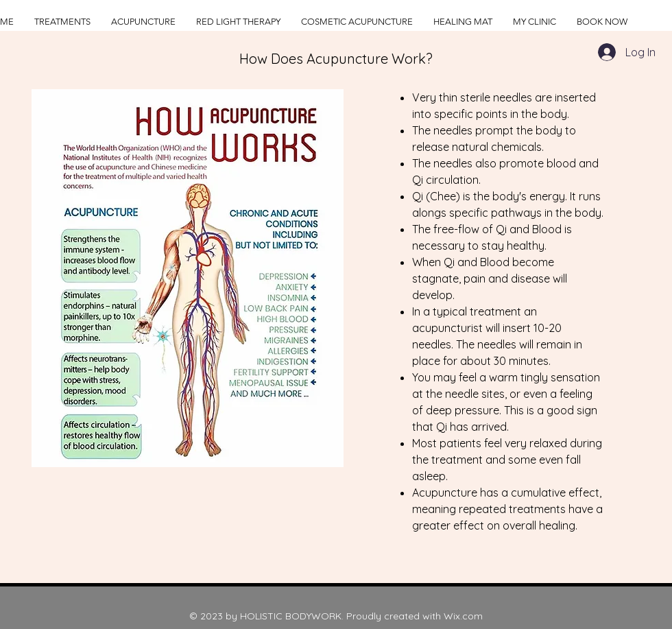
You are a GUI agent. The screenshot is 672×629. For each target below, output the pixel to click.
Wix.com (463, 616)
